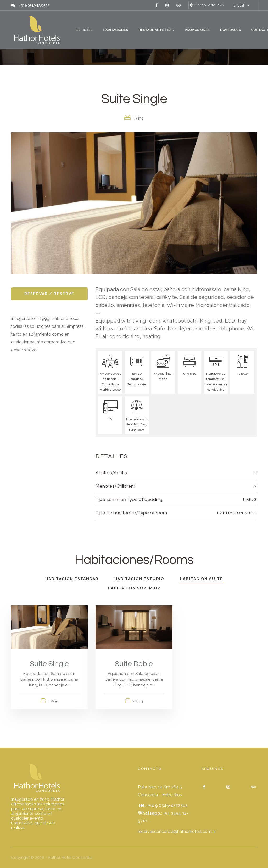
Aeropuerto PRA (207, 5)
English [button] (239, 5)
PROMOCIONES (197, 30)
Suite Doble (134, 664)
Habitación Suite (237, 513)
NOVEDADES (230, 30)
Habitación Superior (134, 588)
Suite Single (49, 664)
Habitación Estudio (139, 579)
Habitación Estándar (72, 579)
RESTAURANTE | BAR (156, 30)
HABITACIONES (115, 30)
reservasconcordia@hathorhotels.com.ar (177, 832)
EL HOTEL (84, 30)
